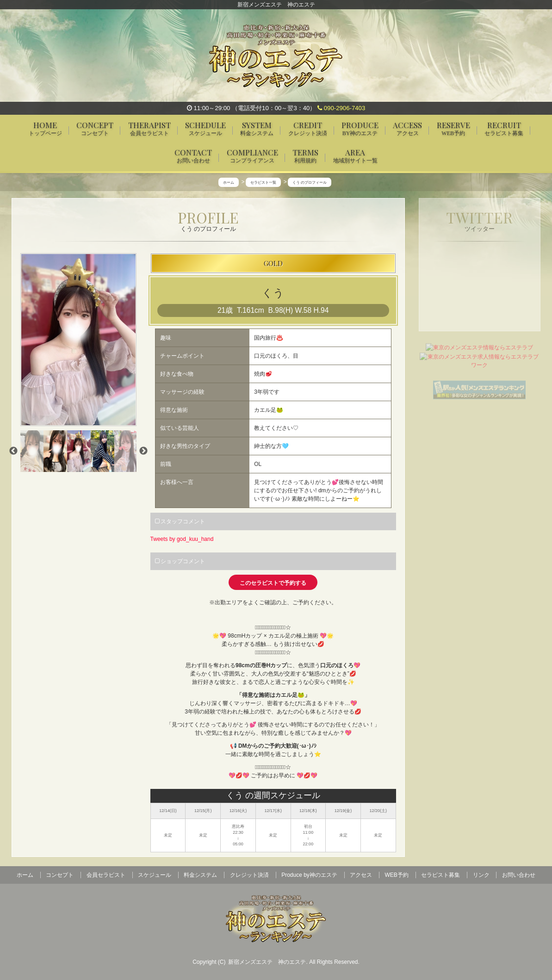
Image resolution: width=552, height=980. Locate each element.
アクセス (361, 875)
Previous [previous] (13, 452)
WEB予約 (397, 875)
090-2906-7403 (341, 108)
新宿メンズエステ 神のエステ (267, 962)
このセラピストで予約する (273, 583)
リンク (481, 875)
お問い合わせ (519, 875)
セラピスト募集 (440, 875)
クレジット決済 (249, 875)
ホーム (25, 875)
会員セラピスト (106, 875)
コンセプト (60, 875)
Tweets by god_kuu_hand (182, 539)
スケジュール (155, 875)
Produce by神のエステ (309, 875)
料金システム (200, 875)
